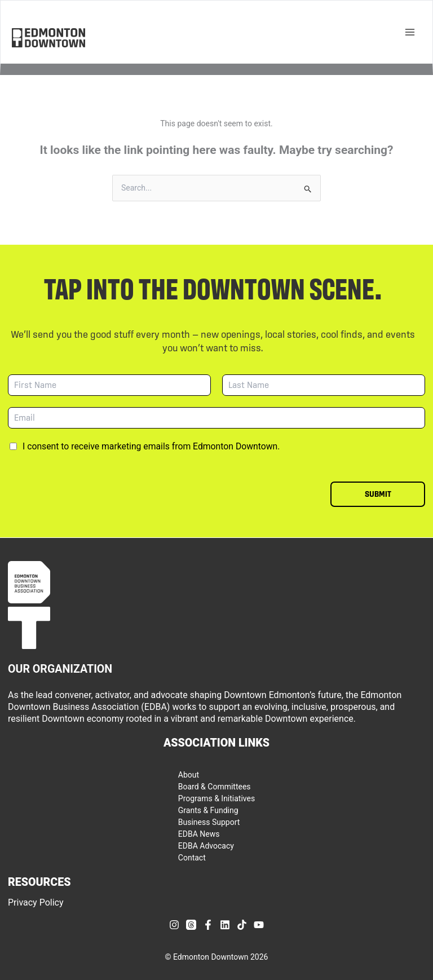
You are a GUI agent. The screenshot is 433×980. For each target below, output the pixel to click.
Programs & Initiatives (216, 798)
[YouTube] (259, 925)
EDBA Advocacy (206, 846)
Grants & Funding (208, 810)
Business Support (209, 822)
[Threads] (191, 925)
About (189, 775)
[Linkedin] (225, 925)
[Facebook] (208, 925)
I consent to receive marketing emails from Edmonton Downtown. (151, 446)
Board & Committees (215, 787)
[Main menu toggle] (410, 32)
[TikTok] (242, 925)
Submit (378, 494)
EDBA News (199, 834)
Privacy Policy (36, 902)
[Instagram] (174, 925)
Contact (192, 858)
